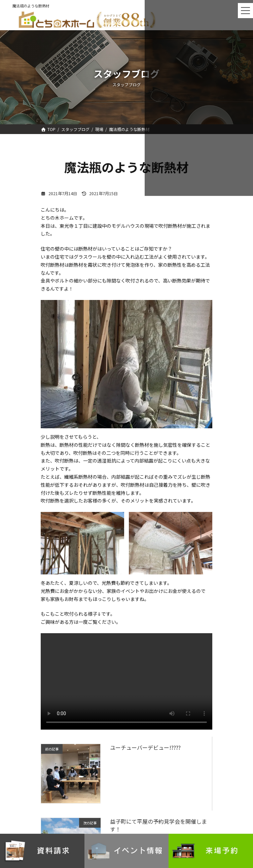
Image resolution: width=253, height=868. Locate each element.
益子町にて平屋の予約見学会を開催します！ (158, 825)
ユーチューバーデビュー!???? (145, 747)
